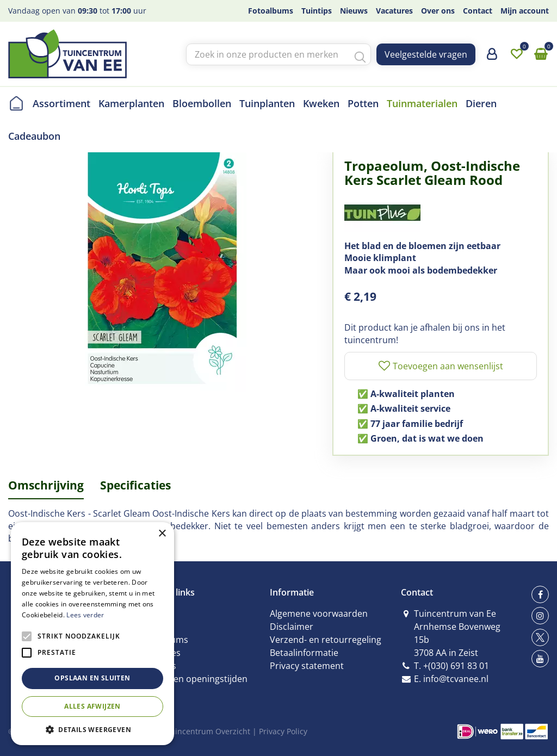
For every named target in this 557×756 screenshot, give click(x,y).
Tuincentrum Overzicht (208, 731)
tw (540, 637)
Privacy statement (307, 666)
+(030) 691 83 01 (456, 666)
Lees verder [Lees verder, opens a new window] (85, 615)
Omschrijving (46, 485)
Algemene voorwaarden (319, 614)
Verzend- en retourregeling (326, 640)
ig (540, 616)
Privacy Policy (283, 731)
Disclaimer (292, 627)
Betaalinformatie (304, 653)
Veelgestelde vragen (426, 54)
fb (540, 594)
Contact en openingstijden (193, 679)
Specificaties (135, 485)
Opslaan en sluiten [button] (92, 678)
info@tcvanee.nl (456, 679)
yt (540, 659)
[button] (92, 729)
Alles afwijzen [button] (92, 706)
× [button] (162, 534)
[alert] (92, 634)
